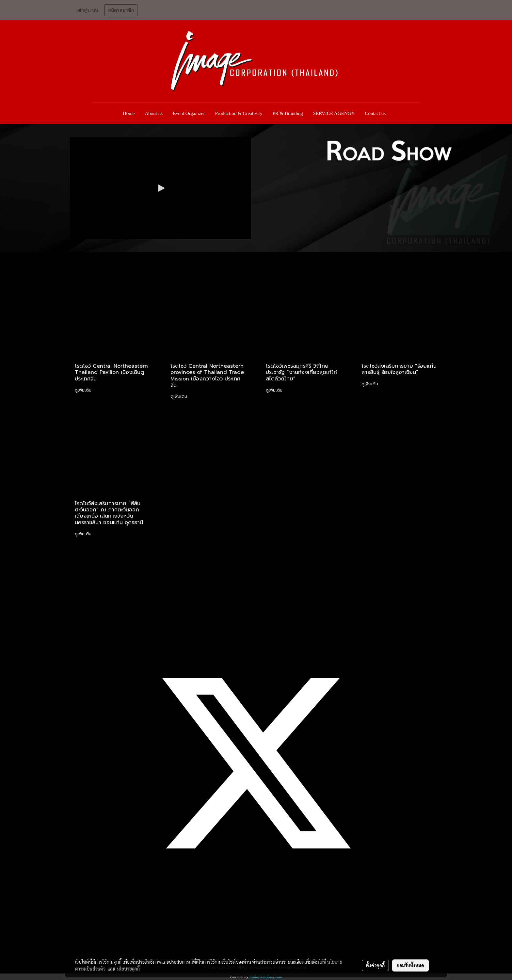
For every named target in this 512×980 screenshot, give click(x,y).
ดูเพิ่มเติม (84, 390)
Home (129, 113)
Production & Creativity (239, 113)
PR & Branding (288, 113)
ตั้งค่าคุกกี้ (375, 965)
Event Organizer (189, 113)
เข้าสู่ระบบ (87, 10)
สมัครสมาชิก (121, 10)
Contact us (375, 113)
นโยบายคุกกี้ (128, 969)
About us (154, 113)
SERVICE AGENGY (334, 113)
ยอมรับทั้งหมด (410, 965)
